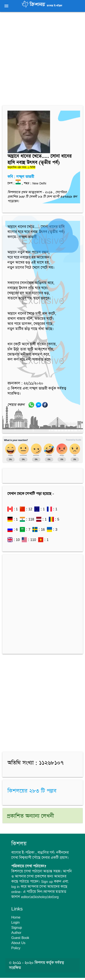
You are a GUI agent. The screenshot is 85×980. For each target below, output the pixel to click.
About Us (18, 943)
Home (16, 917)
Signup (17, 927)
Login (15, 922)
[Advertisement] (42, 59)
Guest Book (20, 938)
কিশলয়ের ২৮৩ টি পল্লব (32, 791)
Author (16, 933)
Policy (16, 948)
